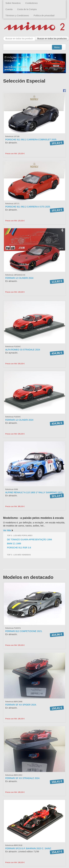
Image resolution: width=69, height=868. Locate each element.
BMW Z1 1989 (14, 544)
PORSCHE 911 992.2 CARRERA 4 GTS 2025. (28, 207)
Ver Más (8, 530)
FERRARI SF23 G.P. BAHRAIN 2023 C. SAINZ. (28, 848)
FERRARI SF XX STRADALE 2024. (23, 778)
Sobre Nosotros (13, 3)
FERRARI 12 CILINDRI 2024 (19, 278)
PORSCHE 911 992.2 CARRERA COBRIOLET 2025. (31, 140)
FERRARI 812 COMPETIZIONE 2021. (24, 631)
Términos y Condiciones (17, 16)
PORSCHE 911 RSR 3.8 (19, 548)
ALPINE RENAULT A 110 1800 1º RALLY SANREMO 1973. (34, 492)
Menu (57, 47)
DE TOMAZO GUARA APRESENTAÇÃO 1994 (30, 540)
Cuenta (9, 9)
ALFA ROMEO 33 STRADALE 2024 (23, 350)
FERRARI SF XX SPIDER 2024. (21, 705)
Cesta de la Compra (27, 9)
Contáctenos (31, 3)
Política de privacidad (44, 16)
